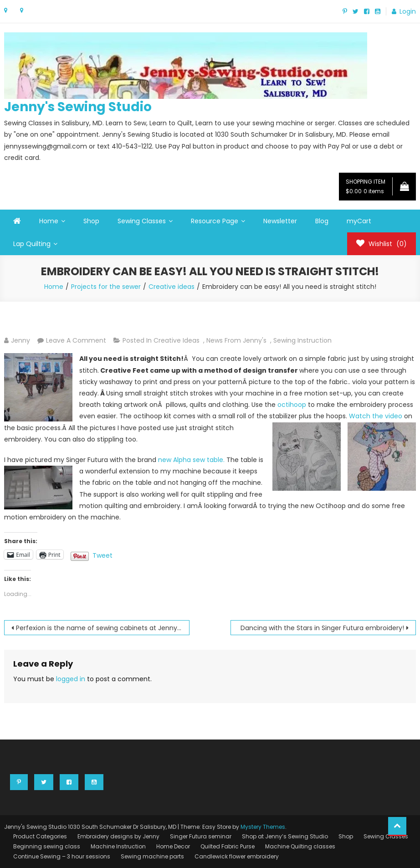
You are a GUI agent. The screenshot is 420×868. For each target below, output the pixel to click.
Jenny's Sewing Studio (78, 107)
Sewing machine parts (152, 856)
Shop (91, 221)
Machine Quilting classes (300, 846)
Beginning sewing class (47, 846)
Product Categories (40, 836)
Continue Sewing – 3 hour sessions (62, 856)
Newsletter (280, 221)
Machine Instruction (118, 846)
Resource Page (215, 221)
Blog (322, 221)
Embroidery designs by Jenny (118, 836)
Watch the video (376, 416)
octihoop (292, 405)
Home (49, 221)
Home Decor (173, 846)
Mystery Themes (263, 827)
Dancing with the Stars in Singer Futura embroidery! (322, 628)
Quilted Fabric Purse (228, 846)
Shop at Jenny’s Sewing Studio (285, 836)
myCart (359, 221)
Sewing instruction (302, 340)
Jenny (20, 340)
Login (408, 11)
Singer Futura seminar (201, 836)
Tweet (102, 555)
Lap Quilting (32, 244)
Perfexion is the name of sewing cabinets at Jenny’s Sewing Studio (103, 628)
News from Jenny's (236, 340)
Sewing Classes (142, 221)
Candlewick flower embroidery (237, 856)
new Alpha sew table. (191, 460)
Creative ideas (177, 340)
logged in (71, 679)
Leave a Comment (76, 340)
